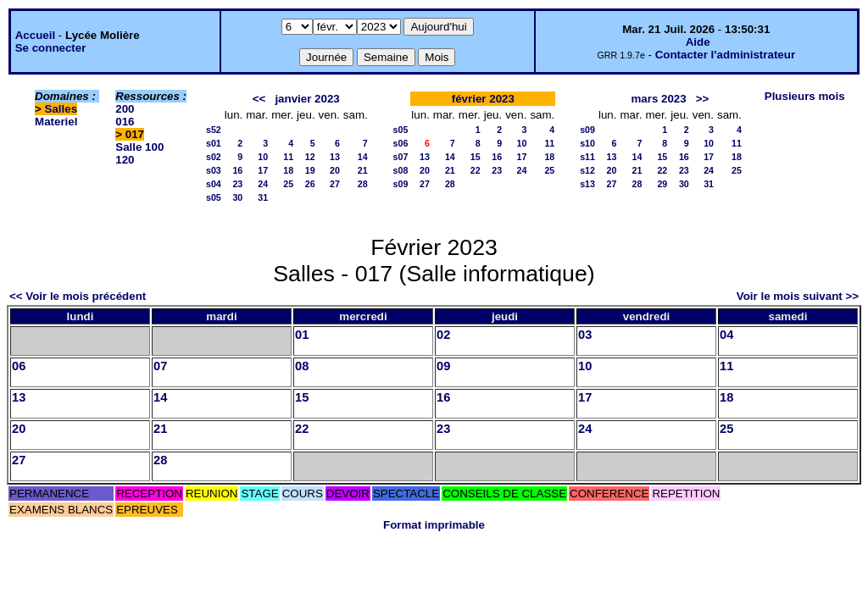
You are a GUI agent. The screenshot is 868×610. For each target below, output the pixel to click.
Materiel (56, 122)
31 (263, 197)
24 (263, 184)
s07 (401, 157)
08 (302, 366)
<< (259, 99)
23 (237, 184)
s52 (214, 130)
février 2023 (483, 99)
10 (263, 157)
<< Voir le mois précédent (78, 296)
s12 (587, 170)
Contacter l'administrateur (725, 55)
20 (335, 170)
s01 (214, 143)
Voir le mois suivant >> (798, 296)
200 (125, 109)
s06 (401, 143)
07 (160, 366)
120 (125, 160)
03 (585, 335)
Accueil (35, 35)
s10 (587, 143)
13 (335, 157)
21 (363, 170)
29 (662, 184)
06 (19, 366)
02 (443, 335)
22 (476, 170)
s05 (214, 197)
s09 (401, 184)
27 (335, 184)
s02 (214, 157)
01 (302, 335)
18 (288, 170)
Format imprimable (434, 525)
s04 (214, 184)
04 (726, 335)
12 (310, 157)
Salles (61, 109)
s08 (401, 170)
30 (237, 197)
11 (288, 157)
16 (237, 170)
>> (703, 99)
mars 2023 (658, 99)
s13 (587, 184)
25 (288, 184)
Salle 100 (139, 147)
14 (363, 157)
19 (310, 170)
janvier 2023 (307, 99)
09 (443, 366)
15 (476, 157)
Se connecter (51, 48)
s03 (214, 170)
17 (263, 170)
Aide (698, 42)
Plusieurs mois (805, 96)
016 (125, 122)
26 (310, 184)
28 (363, 184)
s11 (587, 157)
